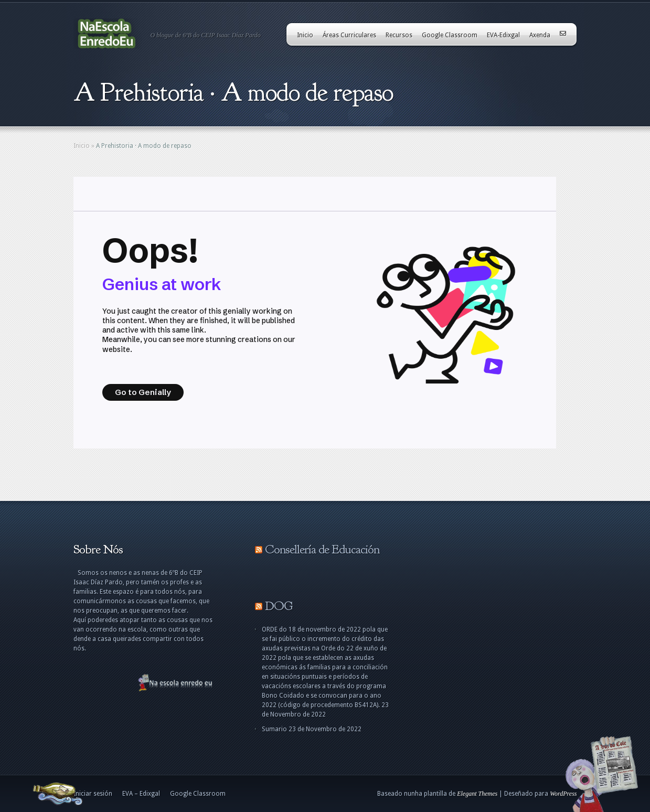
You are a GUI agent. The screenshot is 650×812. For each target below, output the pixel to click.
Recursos (399, 35)
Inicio (305, 35)
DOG (279, 606)
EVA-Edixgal (503, 35)
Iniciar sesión (93, 794)
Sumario (274, 729)
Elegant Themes (477, 794)
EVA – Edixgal (141, 794)
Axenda (540, 35)
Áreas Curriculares (349, 35)
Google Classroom (450, 35)
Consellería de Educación (322, 549)
